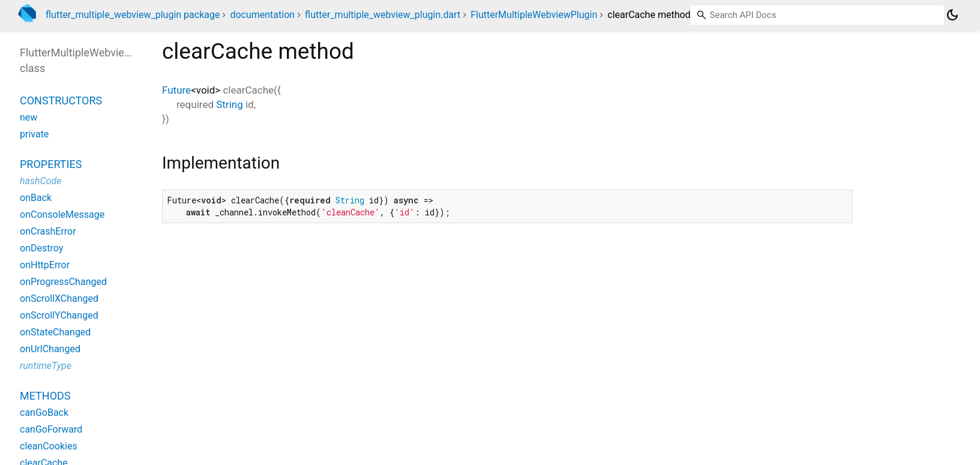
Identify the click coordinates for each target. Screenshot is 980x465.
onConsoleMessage (62, 214)
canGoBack (44, 412)
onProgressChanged (63, 282)
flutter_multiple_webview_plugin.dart (383, 15)
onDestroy (41, 248)
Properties (51, 164)
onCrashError (48, 231)
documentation (262, 15)
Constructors (61, 100)
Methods (45, 396)
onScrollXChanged (59, 298)
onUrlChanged (50, 349)
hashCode (41, 181)
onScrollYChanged (59, 315)
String (229, 104)
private (34, 134)
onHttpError (45, 265)
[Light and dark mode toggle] (952, 15)
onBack (36, 198)
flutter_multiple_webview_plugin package (133, 15)
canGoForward (51, 429)
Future (176, 90)
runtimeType (46, 366)
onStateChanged (55, 332)
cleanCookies (49, 446)
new (29, 117)
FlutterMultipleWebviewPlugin (534, 15)
